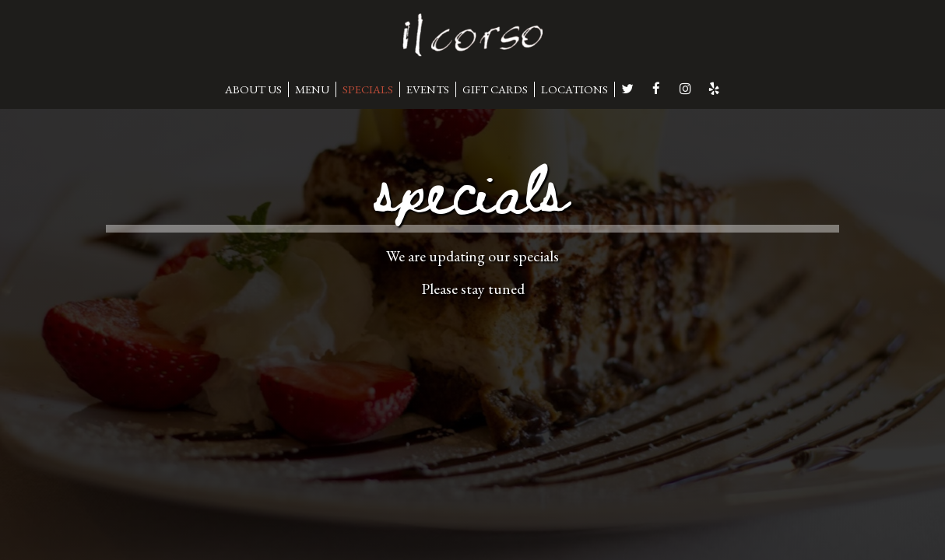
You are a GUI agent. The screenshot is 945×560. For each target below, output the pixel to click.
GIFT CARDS (495, 89)
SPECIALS (368, 89)
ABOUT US (253, 89)
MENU (312, 89)
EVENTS (428, 89)
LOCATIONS (574, 89)
